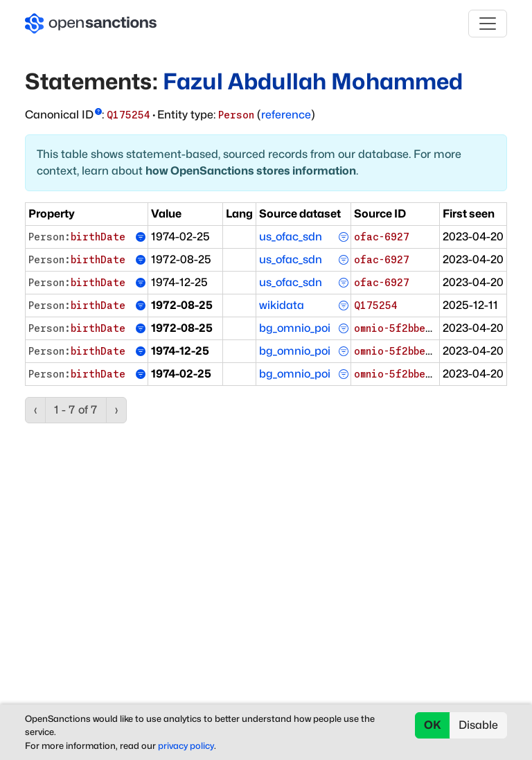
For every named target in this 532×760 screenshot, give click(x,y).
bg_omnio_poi (295, 328)
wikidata (282, 305)
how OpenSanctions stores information (251, 171)
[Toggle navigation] (488, 24)
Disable (478, 725)
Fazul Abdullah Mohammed (313, 81)
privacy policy (186, 746)
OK (433, 725)
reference (286, 115)
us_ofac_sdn (291, 237)
